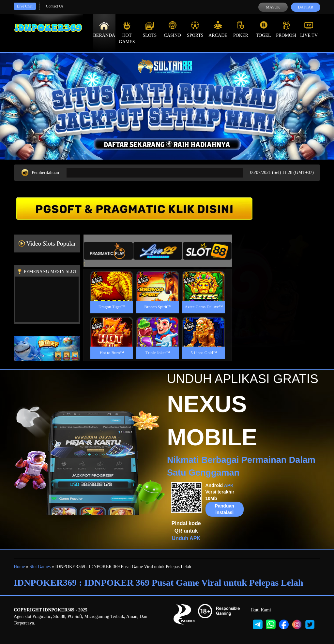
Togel (264, 29)
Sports (195, 29)
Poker (241, 29)
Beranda (104, 29)
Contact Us (55, 6)
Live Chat (25, 6)
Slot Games (40, 567)
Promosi (286, 29)
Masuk (273, 7)
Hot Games (127, 33)
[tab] (108, 251)
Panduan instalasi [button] (225, 509)
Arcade (218, 29)
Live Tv (309, 29)
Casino (173, 29)
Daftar (305, 7)
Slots (150, 29)
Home (19, 567)
